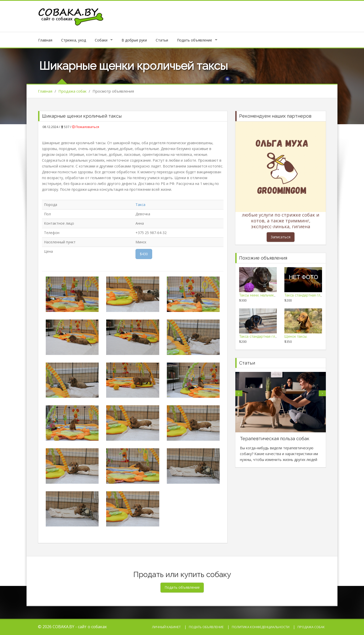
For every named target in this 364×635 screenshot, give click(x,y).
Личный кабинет (166, 627)
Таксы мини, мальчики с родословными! (273, 295)
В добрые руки (134, 40)
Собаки (101, 40)
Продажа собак (72, 91)
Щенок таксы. (296, 336)
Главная (45, 40)
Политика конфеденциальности (261, 627)
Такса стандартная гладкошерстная (314, 295)
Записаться (281, 237)
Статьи (162, 40)
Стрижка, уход (74, 40)
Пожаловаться (86, 127)
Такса (140, 205)
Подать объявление (195, 40)
